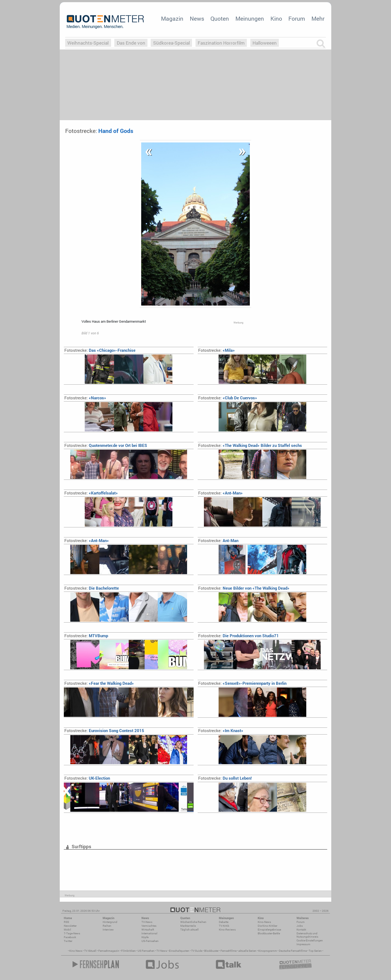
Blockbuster (211, 951)
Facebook (70, 937)
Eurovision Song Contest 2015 (104, 731)
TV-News (147, 922)
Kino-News (264, 922)
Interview (108, 930)
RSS (66, 922)
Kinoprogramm (268, 951)
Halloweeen (265, 43)
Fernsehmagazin (109, 951)
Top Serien (315, 951)
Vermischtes (149, 926)
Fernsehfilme (228, 951)
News (197, 18)
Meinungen (250, 18)
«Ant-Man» (220, 493)
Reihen (107, 926)
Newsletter (70, 926)
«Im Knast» (221, 731)
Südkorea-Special (171, 43)
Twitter (68, 941)
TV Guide (197, 951)
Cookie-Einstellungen (310, 940)
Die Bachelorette (92, 588)
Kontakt (301, 930)
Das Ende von (131, 43)
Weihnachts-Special (88, 43)
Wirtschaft (148, 930)
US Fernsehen (146, 951)
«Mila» (217, 350)
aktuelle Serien (247, 951)
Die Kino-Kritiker (267, 926)
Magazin (172, 18)
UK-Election (87, 778)
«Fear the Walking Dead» (99, 683)
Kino (276, 18)
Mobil (67, 930)
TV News (162, 951)
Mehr (318, 18)
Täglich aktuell (190, 930)
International (149, 933)
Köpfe (145, 937)
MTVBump (86, 636)
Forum (297, 18)
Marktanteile (188, 926)
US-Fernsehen (150, 941)
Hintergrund (110, 922)
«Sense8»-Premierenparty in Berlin (242, 683)
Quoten (220, 18)
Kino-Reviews (227, 930)
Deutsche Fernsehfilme (293, 951)
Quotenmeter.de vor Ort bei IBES (106, 445)
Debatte (224, 922)
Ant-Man (218, 541)
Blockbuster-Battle (269, 933)
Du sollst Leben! (225, 778)
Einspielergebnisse (269, 930)
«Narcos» (85, 398)
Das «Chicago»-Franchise (100, 350)
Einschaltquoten (179, 951)
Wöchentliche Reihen (193, 922)
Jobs (300, 926)
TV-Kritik (224, 926)
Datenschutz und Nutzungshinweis (307, 935)
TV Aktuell (90, 951)
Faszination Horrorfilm (221, 43)
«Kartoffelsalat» (91, 493)
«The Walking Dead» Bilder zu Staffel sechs (250, 445)
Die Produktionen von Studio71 (239, 636)
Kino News (76, 951)
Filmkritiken (128, 951)
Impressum (303, 944)
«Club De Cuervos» (228, 398)
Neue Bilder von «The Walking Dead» (244, 588)
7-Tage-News (72, 933)
